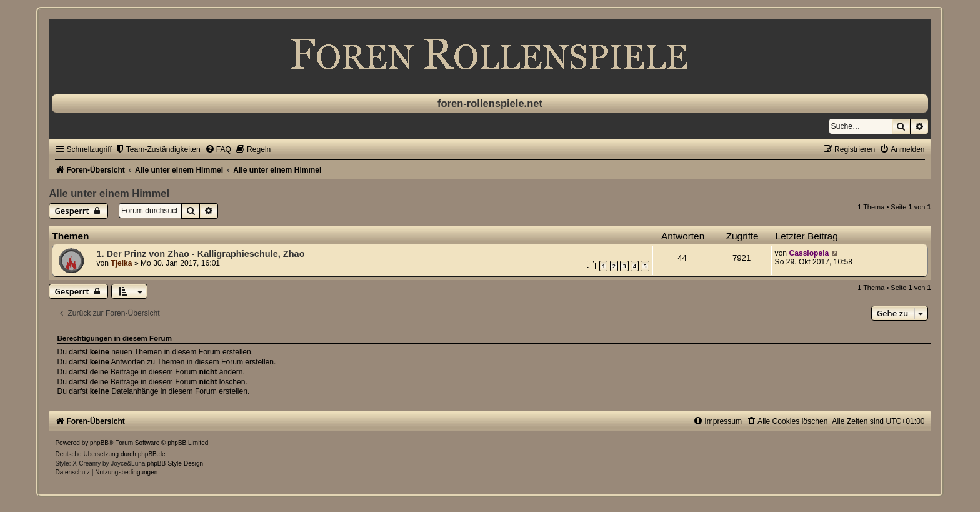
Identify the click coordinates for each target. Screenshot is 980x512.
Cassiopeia (809, 253)
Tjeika (121, 263)
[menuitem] (158, 149)
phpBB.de (152, 454)
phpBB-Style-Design (175, 464)
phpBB (99, 443)
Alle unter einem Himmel (109, 193)
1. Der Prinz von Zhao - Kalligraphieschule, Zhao (200, 254)
